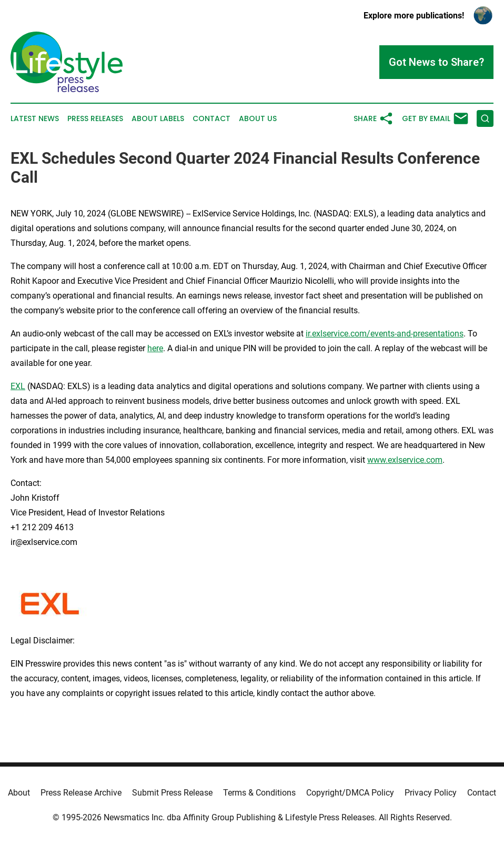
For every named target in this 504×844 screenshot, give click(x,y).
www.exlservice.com (405, 460)
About (19, 793)
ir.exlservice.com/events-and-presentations (385, 334)
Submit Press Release (172, 793)
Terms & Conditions (259, 793)
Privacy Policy (431, 793)
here (155, 348)
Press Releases (95, 119)
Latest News (35, 119)
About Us (258, 119)
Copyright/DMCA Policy (350, 793)
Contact (211, 119)
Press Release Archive (81, 793)
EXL (18, 386)
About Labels (158, 119)
